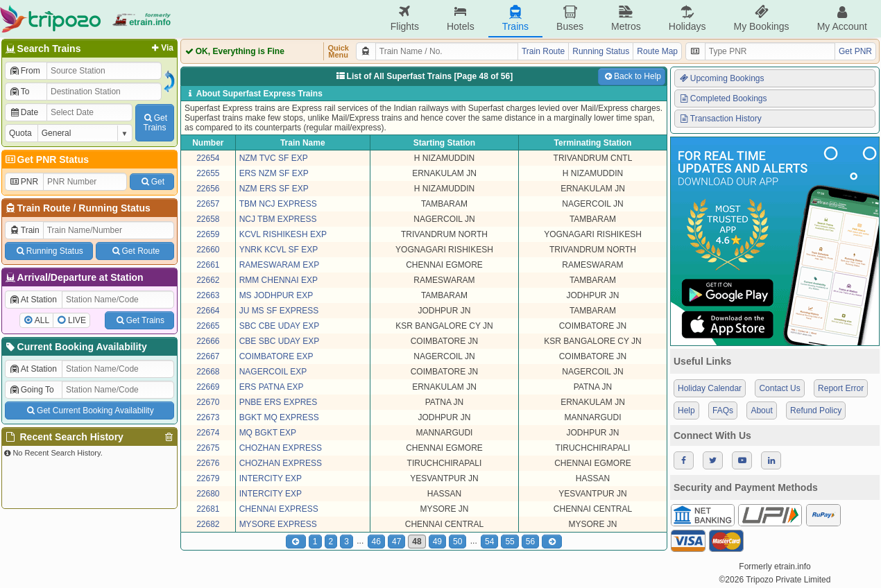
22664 (208, 311)
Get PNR (855, 51)
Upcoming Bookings (721, 78)
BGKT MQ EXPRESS (279, 417)
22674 (208, 433)
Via (161, 48)
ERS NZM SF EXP (274, 173)
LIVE (77, 320)
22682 (208, 524)
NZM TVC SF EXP (274, 158)
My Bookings (761, 18)
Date (24, 112)
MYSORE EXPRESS (278, 524)
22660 (208, 250)
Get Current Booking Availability (89, 410)
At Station (33, 300)
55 (510, 542)
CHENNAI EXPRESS (279, 509)
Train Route (44, 208)
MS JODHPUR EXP (276, 295)
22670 (208, 402)
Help (686, 410)
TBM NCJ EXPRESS (278, 204)
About (761, 410)
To (19, 92)
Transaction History (720, 119)
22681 (208, 509)
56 (530, 542)
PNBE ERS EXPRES (279, 402)
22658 (208, 219)
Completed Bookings (723, 98)
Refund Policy (816, 410)
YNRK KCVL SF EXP (279, 250)
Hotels (461, 18)
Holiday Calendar (710, 388)
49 (437, 542)
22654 (208, 158)
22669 (208, 387)
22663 (208, 295)
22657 (208, 204)
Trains (515, 18)
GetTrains (155, 123)
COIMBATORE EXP (276, 356)
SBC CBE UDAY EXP (280, 326)
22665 (208, 326)
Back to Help (632, 76)
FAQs (723, 410)
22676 (208, 463)
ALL (42, 320)
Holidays (687, 18)
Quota (20, 133)
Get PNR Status (46, 159)
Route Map (657, 51)
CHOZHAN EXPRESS (281, 448)
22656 (208, 189)
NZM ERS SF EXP (274, 189)
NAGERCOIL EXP (273, 372)
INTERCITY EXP (271, 478)
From (25, 71)
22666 (208, 341)
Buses (570, 18)
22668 (208, 372)
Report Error (841, 388)
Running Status (114, 208)
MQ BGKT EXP (268, 433)
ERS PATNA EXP (272, 387)
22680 (208, 494)
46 (376, 542)
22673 (208, 417)
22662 (208, 280)
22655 (208, 173)
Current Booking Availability (75, 347)
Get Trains (139, 320)
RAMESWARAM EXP (280, 265)
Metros (626, 18)
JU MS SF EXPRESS (279, 311)
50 (457, 542)
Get (152, 182)
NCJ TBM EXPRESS (278, 219)
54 (489, 542)
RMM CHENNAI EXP (279, 280)
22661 (208, 265)
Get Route (135, 251)
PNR (24, 182)
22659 (208, 234)
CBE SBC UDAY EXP (280, 341)
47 (396, 542)
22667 (208, 356)
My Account (842, 18)
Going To (32, 390)
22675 (208, 448)
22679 (208, 478)
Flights (405, 18)
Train (24, 230)
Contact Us (779, 388)
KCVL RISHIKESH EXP (283, 234)
